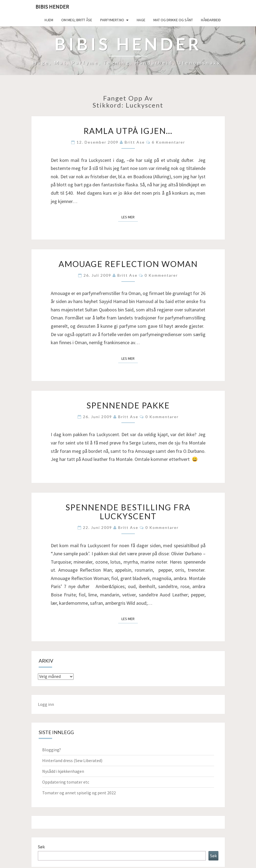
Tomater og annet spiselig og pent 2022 (79, 793)
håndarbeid (211, 20)
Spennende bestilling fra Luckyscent (128, 512)
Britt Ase (135, 142)
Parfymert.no (112, 20)
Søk (41, 847)
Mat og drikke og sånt (173, 20)
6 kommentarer (168, 142)
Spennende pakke (128, 405)
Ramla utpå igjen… (128, 131)
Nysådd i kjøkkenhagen (63, 771)
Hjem (49, 20)
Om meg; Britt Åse (77, 20)
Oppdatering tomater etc (66, 782)
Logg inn (46, 704)
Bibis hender (52, 7)
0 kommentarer (161, 275)
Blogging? (52, 750)
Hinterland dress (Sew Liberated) (72, 760)
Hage (141, 20)
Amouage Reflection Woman (128, 264)
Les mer (130, 217)
